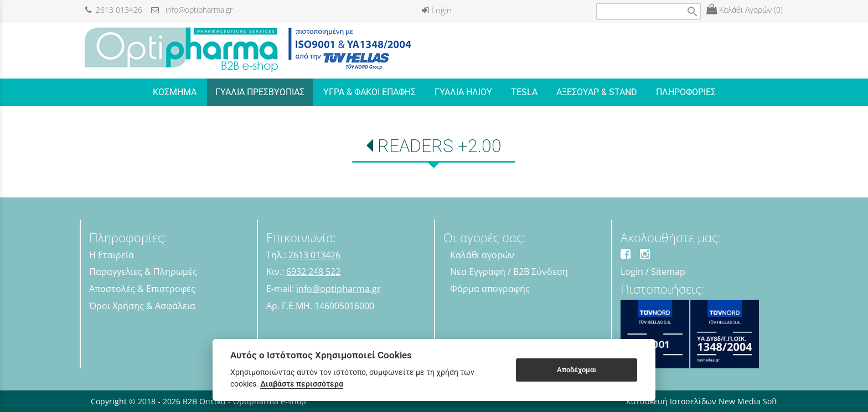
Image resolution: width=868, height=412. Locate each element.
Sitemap (668, 272)
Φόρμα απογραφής (490, 289)
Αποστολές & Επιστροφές (142, 289)
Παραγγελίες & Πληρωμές (143, 272)
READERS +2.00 (440, 146)
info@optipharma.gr (192, 10)
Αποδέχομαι (577, 370)
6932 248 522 (313, 272)
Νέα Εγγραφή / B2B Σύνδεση (509, 272)
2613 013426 (114, 10)
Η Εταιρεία (112, 255)
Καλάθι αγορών (482, 255)
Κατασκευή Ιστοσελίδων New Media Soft (702, 401)
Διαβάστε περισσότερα (302, 384)
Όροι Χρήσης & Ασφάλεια (142, 306)
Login (437, 10)
